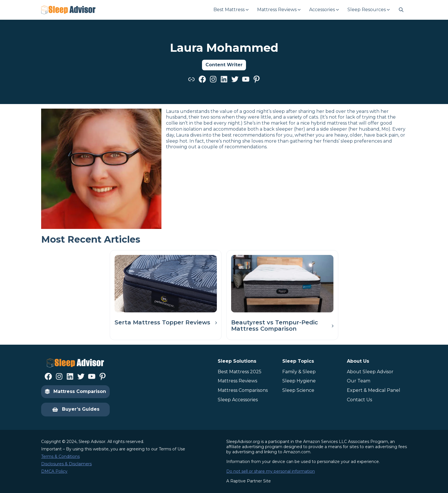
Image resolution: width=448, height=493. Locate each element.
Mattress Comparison (75, 391)
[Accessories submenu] (324, 10)
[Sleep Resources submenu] (368, 10)
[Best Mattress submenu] (231, 10)
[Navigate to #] (401, 10)
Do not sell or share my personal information (271, 471)
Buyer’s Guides (76, 410)
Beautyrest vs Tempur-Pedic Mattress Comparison (275, 326)
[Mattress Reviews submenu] (279, 10)
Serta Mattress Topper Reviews (162, 322)
